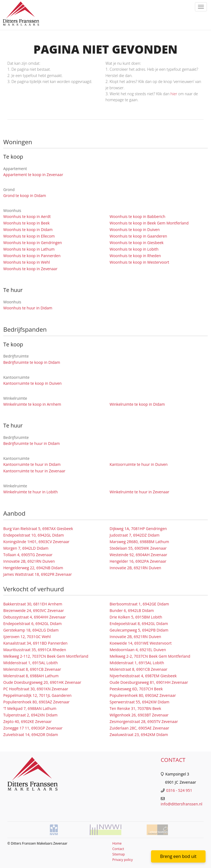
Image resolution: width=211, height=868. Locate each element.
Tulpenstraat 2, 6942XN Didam (30, 715)
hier (174, 94)
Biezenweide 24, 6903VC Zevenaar (34, 610)
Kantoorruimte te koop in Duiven (32, 383)
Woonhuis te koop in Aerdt (27, 216)
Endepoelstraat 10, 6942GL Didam (34, 535)
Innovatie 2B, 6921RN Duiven (29, 561)
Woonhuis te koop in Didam (28, 230)
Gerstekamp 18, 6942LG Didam (31, 630)
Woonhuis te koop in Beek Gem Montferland (149, 223)
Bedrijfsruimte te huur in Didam (31, 443)
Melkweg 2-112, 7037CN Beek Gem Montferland (46, 656)
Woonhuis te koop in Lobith (134, 249)
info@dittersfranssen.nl (182, 804)
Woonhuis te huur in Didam (28, 308)
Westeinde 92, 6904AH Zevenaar (138, 555)
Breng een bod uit (178, 856)
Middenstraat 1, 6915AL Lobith (31, 663)
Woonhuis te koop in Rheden (135, 256)
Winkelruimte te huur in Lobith (31, 492)
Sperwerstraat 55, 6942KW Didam (139, 702)
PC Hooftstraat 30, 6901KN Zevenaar (36, 689)
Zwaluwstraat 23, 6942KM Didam (139, 735)
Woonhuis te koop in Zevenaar (30, 269)
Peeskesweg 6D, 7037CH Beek (136, 689)
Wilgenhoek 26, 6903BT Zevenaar (139, 715)
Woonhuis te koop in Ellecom (29, 236)
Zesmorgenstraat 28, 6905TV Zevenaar (144, 721)
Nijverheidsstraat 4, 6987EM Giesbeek (143, 676)
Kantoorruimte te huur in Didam (32, 464)
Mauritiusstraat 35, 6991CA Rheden (35, 650)
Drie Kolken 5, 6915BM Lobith (136, 617)
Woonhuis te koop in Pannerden (32, 256)
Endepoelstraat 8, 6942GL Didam (139, 624)
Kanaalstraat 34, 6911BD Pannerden (35, 643)
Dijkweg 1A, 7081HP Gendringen (138, 529)
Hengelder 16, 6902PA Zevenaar (138, 561)
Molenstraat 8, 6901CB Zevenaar (32, 669)
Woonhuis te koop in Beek (26, 223)
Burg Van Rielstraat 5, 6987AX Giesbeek (38, 529)
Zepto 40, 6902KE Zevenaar (27, 721)
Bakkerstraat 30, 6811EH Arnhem (33, 604)
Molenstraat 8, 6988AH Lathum (31, 676)
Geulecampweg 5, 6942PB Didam (139, 630)
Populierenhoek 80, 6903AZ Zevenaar (143, 695)
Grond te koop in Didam (25, 196)
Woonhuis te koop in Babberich (137, 216)
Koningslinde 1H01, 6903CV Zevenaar (36, 542)
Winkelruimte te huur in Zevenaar (139, 492)
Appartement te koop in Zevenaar (33, 175)
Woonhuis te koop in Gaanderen (138, 236)
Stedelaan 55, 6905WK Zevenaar (138, 548)
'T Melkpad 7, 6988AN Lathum (30, 708)
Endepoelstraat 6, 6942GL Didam (32, 624)
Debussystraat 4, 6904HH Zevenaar (34, 617)
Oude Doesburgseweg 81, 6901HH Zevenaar (149, 682)
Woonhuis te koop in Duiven (135, 230)
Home (117, 843)
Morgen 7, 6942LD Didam (26, 548)
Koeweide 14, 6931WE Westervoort (141, 643)
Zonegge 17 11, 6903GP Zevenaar (33, 728)
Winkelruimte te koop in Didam (137, 404)
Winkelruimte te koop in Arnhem (32, 404)
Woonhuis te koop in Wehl (27, 262)
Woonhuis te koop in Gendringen (33, 243)
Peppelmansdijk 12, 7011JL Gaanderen (37, 695)
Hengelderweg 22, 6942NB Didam (33, 568)
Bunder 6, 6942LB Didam (132, 610)
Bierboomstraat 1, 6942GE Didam (139, 604)
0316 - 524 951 (179, 790)
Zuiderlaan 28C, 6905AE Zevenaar (139, 728)
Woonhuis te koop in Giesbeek (137, 243)
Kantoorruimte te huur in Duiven (139, 464)
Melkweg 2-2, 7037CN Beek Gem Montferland (150, 656)
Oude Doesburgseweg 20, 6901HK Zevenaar (42, 682)
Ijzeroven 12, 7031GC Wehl (27, 637)
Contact (118, 849)
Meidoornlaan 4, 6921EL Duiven (138, 650)
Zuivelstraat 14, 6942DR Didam (31, 735)
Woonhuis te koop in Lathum (29, 249)
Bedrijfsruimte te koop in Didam (32, 362)
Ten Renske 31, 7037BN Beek (135, 708)
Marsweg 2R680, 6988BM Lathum (139, 542)
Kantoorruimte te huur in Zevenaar (34, 471)
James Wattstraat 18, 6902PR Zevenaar (38, 574)
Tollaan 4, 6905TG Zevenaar (28, 555)
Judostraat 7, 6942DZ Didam (135, 535)
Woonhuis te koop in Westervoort (139, 262)
